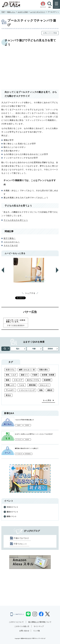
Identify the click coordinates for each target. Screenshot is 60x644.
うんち (22, 385)
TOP (3, 12)
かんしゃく (45, 385)
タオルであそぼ (11, 245)
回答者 (50, 349)
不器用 (35, 375)
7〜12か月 (19, 454)
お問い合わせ (24, 631)
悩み (18, 349)
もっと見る (47, 400)
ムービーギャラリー (38, 12)
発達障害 (47, 380)
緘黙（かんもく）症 (27, 370)
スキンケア (18, 380)
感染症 (50, 390)
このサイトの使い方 (22, 626)
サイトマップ (39, 626)
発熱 (41, 390)
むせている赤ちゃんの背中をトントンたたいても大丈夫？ (34, 434)
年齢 (34, 349)
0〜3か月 (19, 440)
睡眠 (7, 380)
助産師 (27, 425)
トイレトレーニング (27, 390)
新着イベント (12, 516)
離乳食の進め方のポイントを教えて (27, 448)
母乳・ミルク (11, 375)
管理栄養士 (28, 454)
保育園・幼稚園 (48, 375)
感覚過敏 (32, 385)
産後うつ (24, 375)
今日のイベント (12, 507)
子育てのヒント (20, 544)
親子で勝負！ (10, 238)
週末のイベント (12, 512)
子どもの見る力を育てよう (16, 220)
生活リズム (10, 370)
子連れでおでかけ (21, 538)
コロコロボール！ (12, 242)
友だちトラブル (33, 380)
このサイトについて (16, 622)
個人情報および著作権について (40, 622)
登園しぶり (10, 385)
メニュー (56, 7)
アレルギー (10, 390)
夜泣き (8, 395)
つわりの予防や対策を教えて (25, 420)
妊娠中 (19, 425)
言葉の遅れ (44, 370)
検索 (6, 349)
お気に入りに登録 (50, 33)
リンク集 (36, 631)
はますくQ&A (23, 12)
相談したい (11, 12)
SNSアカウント (17, 614)
